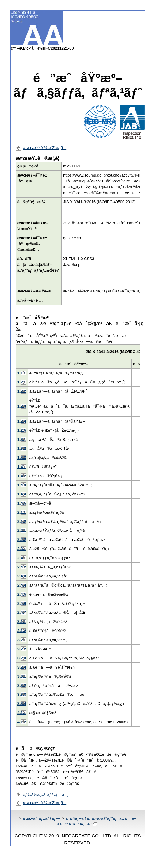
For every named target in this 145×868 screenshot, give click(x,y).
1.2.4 (22, 421)
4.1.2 (22, 722)
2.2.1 (22, 530)
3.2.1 (22, 640)
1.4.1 (22, 467)
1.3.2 (22, 448)
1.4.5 (22, 503)
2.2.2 (22, 540)
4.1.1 (22, 713)
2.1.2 (22, 522)
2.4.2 (22, 567)
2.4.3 (22, 576)
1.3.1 (22, 440)
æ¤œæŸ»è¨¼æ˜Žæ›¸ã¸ (45, 148)
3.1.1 (22, 622)
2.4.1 (22, 558)
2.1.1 (22, 512)
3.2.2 (22, 649)
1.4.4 (22, 494)
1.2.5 (22, 430)
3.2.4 (22, 667)
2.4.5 (22, 594)
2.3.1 (22, 549)
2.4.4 (22, 585)
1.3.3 (22, 458)
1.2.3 (22, 406)
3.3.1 (22, 676)
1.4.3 (22, 485)
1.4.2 (22, 476)
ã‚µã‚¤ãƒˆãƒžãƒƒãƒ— (41, 818)
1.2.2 (22, 391)
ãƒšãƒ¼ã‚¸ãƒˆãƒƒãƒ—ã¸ (46, 794)
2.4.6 (22, 604)
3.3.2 (22, 685)
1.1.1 (22, 373)
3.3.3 (22, 694)
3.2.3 (22, 658)
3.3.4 (22, 704)
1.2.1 (22, 382)
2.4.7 (22, 612)
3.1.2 (22, 631)
